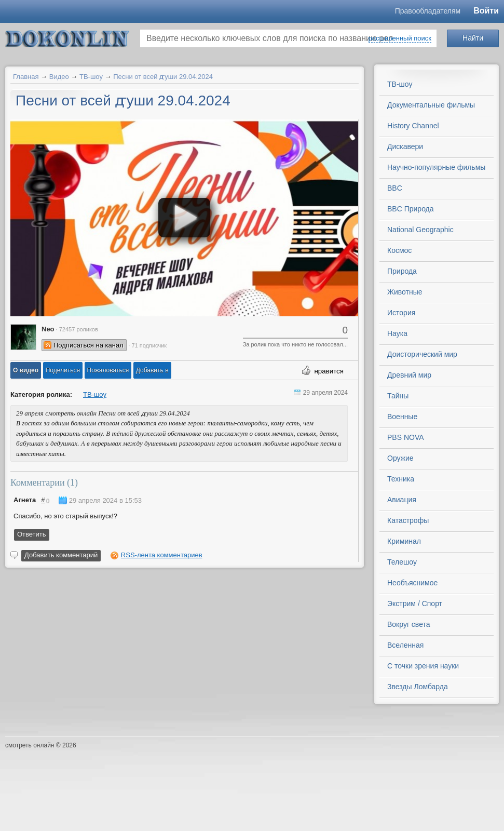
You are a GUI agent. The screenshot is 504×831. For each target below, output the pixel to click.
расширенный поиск (400, 38)
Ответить (32, 534)
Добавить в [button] (152, 370)
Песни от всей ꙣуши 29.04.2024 (163, 77)
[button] (26, 370)
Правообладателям (428, 11)
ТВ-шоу (91, 77)
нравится (329, 371)
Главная (26, 77)
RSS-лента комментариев (162, 555)
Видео (59, 77)
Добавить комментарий (61, 555)
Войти (486, 11)
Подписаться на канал (88, 345)
